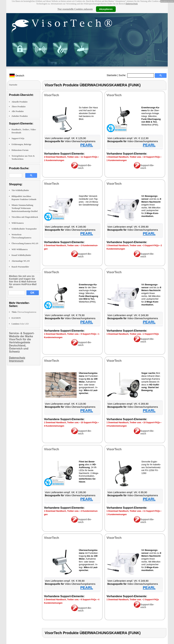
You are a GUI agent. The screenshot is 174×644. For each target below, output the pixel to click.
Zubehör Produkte (20, 116)
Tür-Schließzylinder (20, 190)
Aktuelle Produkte (20, 102)
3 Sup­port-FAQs (151, 245)
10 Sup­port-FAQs (152, 157)
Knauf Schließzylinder (21, 255)
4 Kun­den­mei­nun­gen (54, 426)
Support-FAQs (18, 138)
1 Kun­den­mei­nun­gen (54, 160)
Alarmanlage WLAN (21, 261)
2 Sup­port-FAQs (151, 334)
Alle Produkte (18, 111)
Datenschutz (132, 4)
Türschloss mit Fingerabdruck (25, 217)
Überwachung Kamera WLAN (25, 243)
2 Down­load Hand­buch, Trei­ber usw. (62, 157)
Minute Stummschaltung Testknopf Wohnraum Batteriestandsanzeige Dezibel (25, 208)
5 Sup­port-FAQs (88, 334)
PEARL (87, 145)
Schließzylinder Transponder (24, 229)
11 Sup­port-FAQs (89, 157)
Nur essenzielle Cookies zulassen (75, 9)
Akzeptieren (106, 9)
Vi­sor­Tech (51, 95)
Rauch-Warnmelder (20, 267)
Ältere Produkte (19, 107)
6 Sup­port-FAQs (88, 600)
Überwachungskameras (24, 312)
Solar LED (20, 324)
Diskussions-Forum (20, 150)
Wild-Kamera (18, 223)
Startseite (112, 75)
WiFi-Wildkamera (20, 249)
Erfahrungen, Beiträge (21, 144)
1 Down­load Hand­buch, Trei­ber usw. (124, 157)
